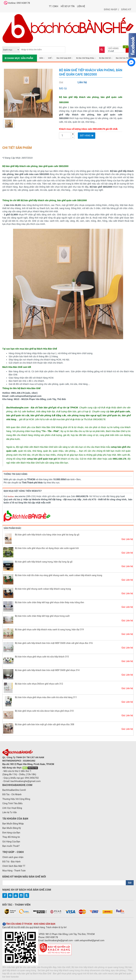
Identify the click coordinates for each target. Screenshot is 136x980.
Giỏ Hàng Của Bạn (11, 842)
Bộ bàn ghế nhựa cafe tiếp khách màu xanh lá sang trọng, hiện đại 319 (49, 630)
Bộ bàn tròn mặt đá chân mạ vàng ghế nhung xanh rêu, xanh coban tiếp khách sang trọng (58, 575)
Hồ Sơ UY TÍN (68, 6)
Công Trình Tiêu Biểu (12, 803)
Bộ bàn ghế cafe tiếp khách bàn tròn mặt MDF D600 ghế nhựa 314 (47, 670)
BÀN (41, 58)
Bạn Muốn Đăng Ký (12, 828)
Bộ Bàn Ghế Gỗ (105, 58)
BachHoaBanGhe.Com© (14, 790)
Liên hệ (81, 6)
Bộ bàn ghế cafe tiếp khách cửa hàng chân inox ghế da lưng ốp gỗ (47, 535)
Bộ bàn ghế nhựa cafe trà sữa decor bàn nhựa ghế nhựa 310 (44, 711)
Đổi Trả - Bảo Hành (11, 862)
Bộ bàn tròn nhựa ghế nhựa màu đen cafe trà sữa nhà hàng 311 (46, 697)
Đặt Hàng (86, 136)
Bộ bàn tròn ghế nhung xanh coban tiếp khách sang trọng (43, 589)
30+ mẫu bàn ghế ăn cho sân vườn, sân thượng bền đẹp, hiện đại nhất (36, 967)
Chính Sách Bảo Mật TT (14, 866)
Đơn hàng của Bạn (11, 833)
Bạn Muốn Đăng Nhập (13, 824)
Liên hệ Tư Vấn (10, 812)
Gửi (130, 883)
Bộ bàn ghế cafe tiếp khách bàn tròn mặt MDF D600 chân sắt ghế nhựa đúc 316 (54, 643)
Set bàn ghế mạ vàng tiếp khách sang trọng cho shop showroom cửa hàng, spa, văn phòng (82, 970)
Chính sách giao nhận (13, 857)
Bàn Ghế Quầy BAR (64, 58)
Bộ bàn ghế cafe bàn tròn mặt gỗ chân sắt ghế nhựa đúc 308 (45, 724)
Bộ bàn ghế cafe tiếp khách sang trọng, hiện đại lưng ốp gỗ (44, 562)
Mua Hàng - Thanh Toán (14, 871)
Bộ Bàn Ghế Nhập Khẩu (85, 58)
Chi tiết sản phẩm (17, 148)
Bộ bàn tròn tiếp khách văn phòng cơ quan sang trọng (98, 967)
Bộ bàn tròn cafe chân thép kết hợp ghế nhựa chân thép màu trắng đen (50, 602)
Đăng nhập (111, 9)
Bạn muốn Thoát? (11, 846)
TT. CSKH (54, 6)
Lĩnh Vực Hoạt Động (12, 808)
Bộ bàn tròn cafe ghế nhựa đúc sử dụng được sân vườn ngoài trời (47, 548)
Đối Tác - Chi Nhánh (12, 794)
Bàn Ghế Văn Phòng (124, 58)
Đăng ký (126, 9)
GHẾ (50, 58)
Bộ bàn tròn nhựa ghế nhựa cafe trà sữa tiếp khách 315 (42, 657)
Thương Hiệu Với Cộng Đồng (16, 799)
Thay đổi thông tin (11, 837)
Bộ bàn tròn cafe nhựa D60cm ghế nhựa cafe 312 (39, 684)
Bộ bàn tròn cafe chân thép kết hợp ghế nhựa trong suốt (42, 616)
